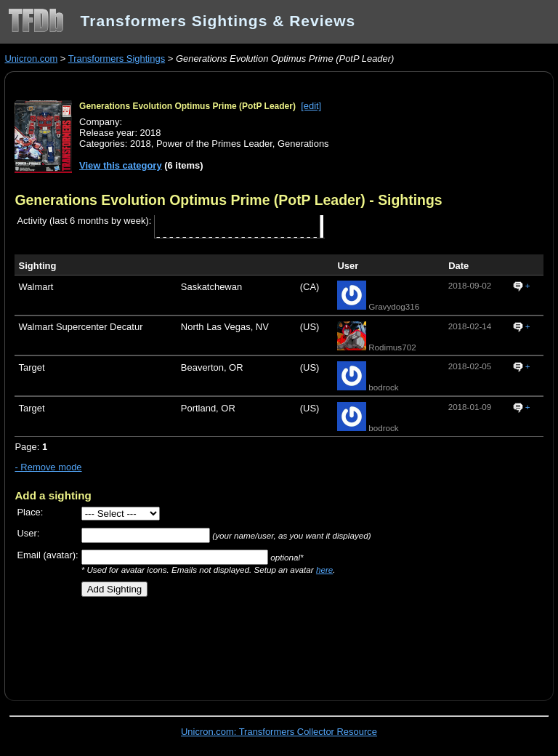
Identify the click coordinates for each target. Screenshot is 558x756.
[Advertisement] (185, 643)
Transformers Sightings (117, 59)
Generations (303, 144)
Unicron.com (31, 59)
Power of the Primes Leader (214, 144)
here (324, 570)
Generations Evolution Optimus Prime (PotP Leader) (187, 106)
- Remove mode (48, 467)
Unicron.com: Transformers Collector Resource (279, 732)
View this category (121, 165)
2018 (141, 144)
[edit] (311, 106)
